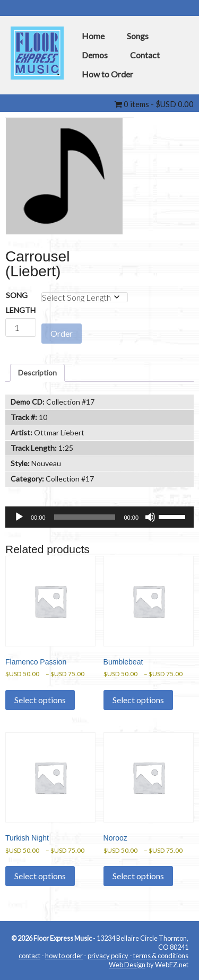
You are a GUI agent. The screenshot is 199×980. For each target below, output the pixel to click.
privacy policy (108, 956)
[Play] (19, 517)
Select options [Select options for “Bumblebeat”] (138, 700)
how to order (64, 956)
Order (62, 333)
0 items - (154, 104)
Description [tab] (37, 373)
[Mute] (150, 517)
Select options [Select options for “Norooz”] (138, 876)
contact (29, 956)
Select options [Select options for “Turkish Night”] (40, 876)
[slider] (85, 517)
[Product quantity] (21, 327)
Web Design (127, 965)
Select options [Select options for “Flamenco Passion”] (40, 700)
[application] (99, 517)
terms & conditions (161, 956)
